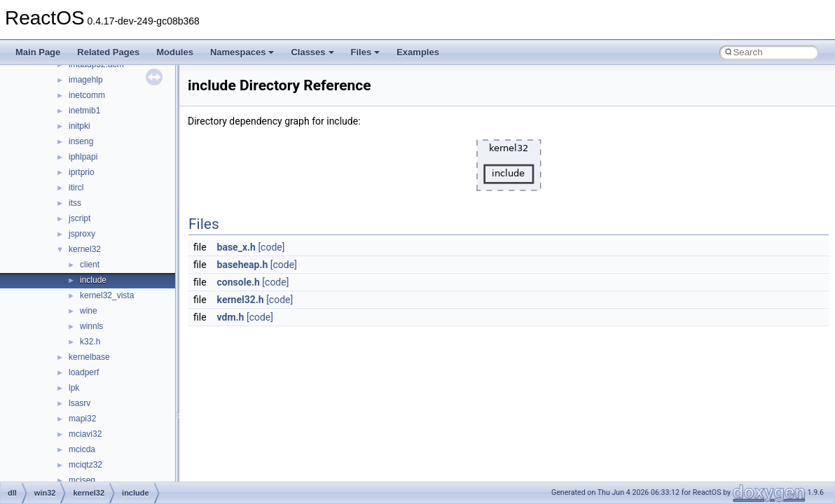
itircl (76, 188)
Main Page (38, 52)
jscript (80, 218)
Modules (175, 52)
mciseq (82, 480)
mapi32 (82, 419)
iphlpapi (83, 157)
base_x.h (236, 247)
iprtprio (82, 172)
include (93, 280)
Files (366, 52)
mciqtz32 (85, 465)
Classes (312, 52)
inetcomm (87, 95)
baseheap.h (243, 265)
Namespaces (242, 52)
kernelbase (89, 357)
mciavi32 (85, 434)
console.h (239, 282)
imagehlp (86, 80)
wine (89, 311)
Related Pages (108, 52)
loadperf (84, 372)
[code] (271, 247)
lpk (74, 388)
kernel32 (85, 249)
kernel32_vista (107, 295)
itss (75, 203)
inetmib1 (84, 111)
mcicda (82, 449)
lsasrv (80, 403)
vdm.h (231, 317)
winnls (91, 326)
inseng (81, 141)
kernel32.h (241, 300)
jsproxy (82, 234)
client (90, 265)
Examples (418, 52)
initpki (80, 126)
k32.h (90, 342)
